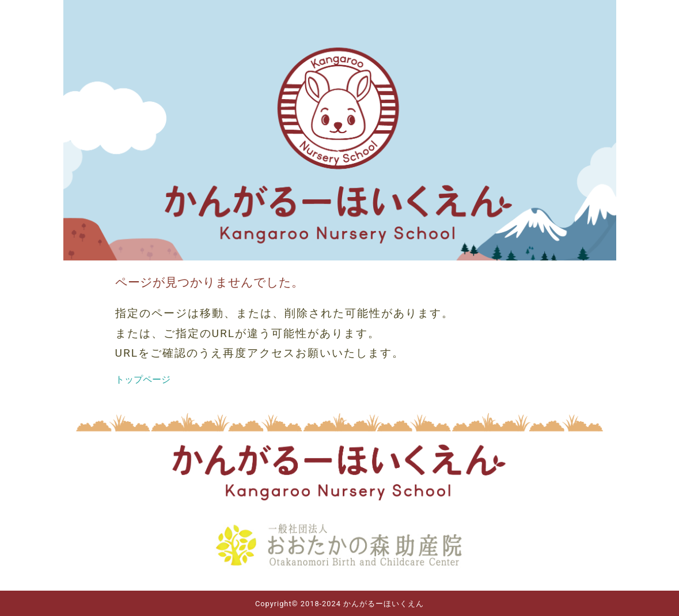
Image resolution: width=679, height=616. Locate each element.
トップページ (143, 379)
